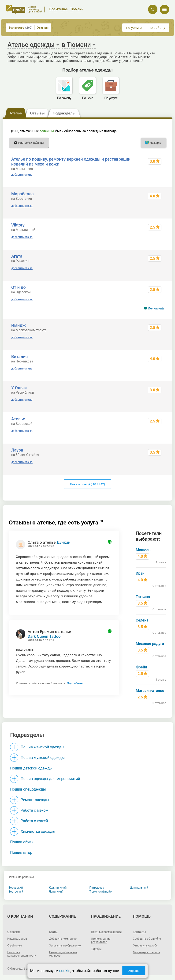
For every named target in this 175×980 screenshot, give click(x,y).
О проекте (14, 932)
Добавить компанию (63, 939)
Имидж (19, 325)
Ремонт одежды (35, 800)
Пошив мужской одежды (43, 758)
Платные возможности (106, 932)
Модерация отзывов (146, 952)
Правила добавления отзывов (63, 954)
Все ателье (20, 28)
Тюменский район (101, 892)
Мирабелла (22, 194)
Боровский (16, 888)
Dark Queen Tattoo (44, 636)
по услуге (134, 28)
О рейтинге (15, 946)
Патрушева (97, 888)
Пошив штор (21, 853)
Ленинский (156, 308)
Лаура (17, 450)
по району (157, 28)
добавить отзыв (22, 175)
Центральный (139, 888)
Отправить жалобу (145, 946)
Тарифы (96, 949)
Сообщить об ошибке (147, 939)
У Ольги (19, 388)
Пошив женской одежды (42, 747)
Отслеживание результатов (101, 940)
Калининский (58, 888)
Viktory (18, 225)
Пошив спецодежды (28, 789)
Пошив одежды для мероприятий (50, 779)
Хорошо (134, 971)
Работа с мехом (34, 810)
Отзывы (43, 28)
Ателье (18, 419)
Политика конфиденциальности (22, 954)
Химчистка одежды (38, 831)
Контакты (139, 932)
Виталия (20, 356)
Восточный (16, 892)
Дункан (63, 542)
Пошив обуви (22, 842)
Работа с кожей (34, 821)
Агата (17, 256)
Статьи (54, 932)
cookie (65, 971)
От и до (19, 287)
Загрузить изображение (65, 946)
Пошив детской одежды (31, 768)
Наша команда (17, 939)
